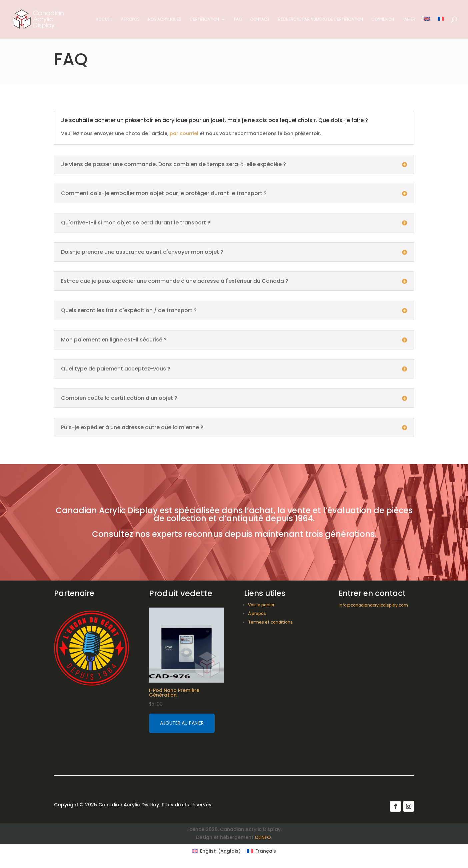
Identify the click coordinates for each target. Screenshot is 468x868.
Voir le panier (261, 605)
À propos (130, 20)
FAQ (238, 20)
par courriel (184, 133)
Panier (409, 20)
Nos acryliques (165, 20)
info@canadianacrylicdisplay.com (373, 605)
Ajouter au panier (182, 723)
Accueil (104, 20)
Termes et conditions (270, 622)
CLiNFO (263, 837)
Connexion (383, 20)
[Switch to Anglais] (427, 28)
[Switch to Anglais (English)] (216, 851)
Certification (204, 20)
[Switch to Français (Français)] (262, 851)
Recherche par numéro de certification (320, 20)
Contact (260, 20)
